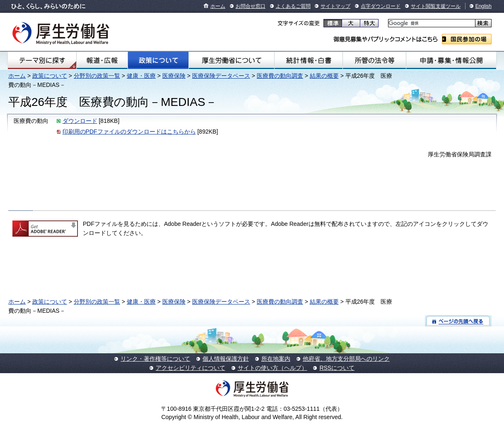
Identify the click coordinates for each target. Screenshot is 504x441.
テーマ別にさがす (42, 60)
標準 (333, 23)
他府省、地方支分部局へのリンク (346, 359)
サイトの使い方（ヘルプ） (272, 368)
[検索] (431, 23)
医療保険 (174, 76)
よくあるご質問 (293, 6)
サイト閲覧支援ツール (436, 6)
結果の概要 (324, 76)
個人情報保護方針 (226, 359)
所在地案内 (276, 359)
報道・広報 (102, 60)
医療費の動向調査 (280, 76)
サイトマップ (335, 6)
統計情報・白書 (309, 60)
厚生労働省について (231, 60)
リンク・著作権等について (155, 359)
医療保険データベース (221, 76)
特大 (369, 23)
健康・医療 (141, 76)
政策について (158, 60)
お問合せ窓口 (251, 6)
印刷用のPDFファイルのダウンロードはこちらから (129, 132)
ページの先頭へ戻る (458, 321)
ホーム (218, 6)
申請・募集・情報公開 (451, 60)
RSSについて (337, 368)
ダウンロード (80, 121)
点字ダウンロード (381, 6)
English (484, 6)
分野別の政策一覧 (97, 76)
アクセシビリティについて (191, 368)
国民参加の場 (467, 39)
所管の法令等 (374, 60)
